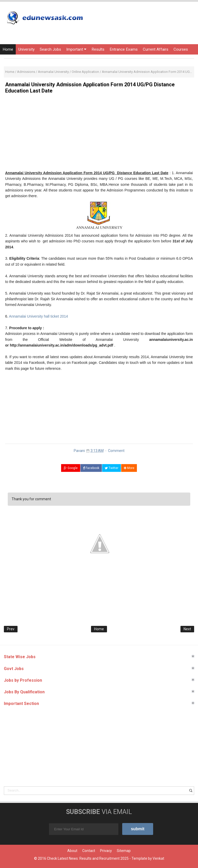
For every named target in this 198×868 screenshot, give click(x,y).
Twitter (112, 468)
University (26, 49)
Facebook (91, 468)
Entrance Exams (124, 49)
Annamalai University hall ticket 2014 (39, 316)
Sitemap (124, 851)
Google (71, 468)
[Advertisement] (99, 134)
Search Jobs (50, 49)
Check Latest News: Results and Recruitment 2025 (88, 858)
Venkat (158, 858)
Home (8, 49)
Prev (11, 629)
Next (187, 629)
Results (98, 49)
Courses (181, 49)
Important (76, 49)
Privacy (106, 851)
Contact (89, 851)
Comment (116, 451)
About (72, 851)
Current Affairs (156, 49)
